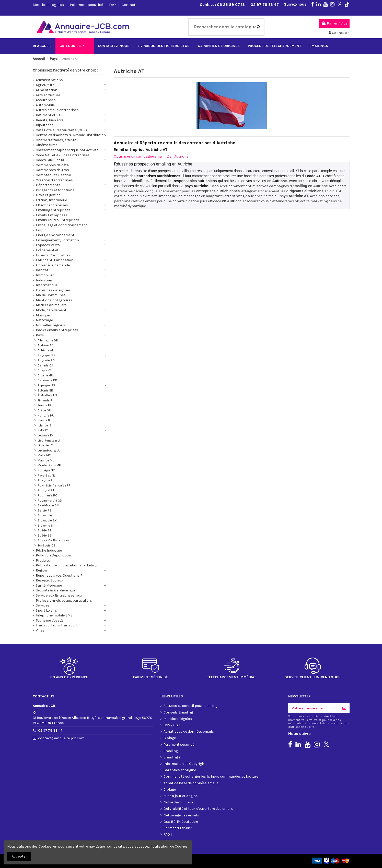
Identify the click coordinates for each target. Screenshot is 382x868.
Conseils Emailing (178, 712)
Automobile (45, 105)
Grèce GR (44, 410)
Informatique (47, 285)
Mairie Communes (51, 295)
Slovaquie (45, 515)
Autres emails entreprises (57, 110)
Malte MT (44, 455)
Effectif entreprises (52, 205)
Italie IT (43, 430)
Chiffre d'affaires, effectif (56, 140)
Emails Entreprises (52, 215)
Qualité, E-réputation (181, 822)
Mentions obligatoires (54, 300)
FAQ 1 (168, 834)
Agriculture (45, 85)
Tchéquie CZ (47, 545)
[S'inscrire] (344, 708)
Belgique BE (46, 355)
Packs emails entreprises (57, 330)
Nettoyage (44, 320)
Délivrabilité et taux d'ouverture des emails (198, 809)
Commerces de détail (53, 165)
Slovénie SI (46, 525)
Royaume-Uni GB (50, 500)
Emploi (42, 230)
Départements (48, 185)
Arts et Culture (48, 95)
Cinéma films (47, 145)
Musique (43, 315)
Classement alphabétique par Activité (67, 150)
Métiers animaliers (51, 305)
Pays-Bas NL (47, 475)
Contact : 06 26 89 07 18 (223, 5)
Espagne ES (46, 385)
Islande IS (45, 425)
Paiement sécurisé (87, 5)
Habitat (42, 270)
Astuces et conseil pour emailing (190, 706)
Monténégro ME (49, 465)
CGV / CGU (172, 725)
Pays (40, 335)
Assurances (46, 100)
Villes (40, 630)
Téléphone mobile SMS (54, 615)
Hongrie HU (46, 415)
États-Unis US (47, 395)
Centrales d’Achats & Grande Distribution (71, 135)
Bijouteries (45, 125)
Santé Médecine (49, 585)
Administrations (49, 80)
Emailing (171, 751)
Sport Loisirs (46, 610)
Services (43, 605)
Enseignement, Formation (57, 240)
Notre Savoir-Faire (178, 802)
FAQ (113, 5)
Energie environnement (55, 235)
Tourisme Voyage (50, 620)
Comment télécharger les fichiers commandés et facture (211, 776)
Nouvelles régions (50, 325)
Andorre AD (45, 345)
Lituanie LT (45, 445)
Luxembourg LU (49, 450)
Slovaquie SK (47, 520)
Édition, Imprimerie (51, 200)
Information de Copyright (185, 764)
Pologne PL (46, 480)
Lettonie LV (45, 435)
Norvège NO (46, 470)
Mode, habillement (51, 310)
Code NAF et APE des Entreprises (63, 155)
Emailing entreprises (53, 210)
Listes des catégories (53, 290)
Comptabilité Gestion (53, 175)
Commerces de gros (52, 170)
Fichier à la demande (53, 265)
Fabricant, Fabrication (55, 260)
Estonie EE (45, 390)
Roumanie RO (48, 495)
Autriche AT (45, 350)
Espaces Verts (48, 245)
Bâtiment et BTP (49, 115)
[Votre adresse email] (314, 708)
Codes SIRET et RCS (52, 160)
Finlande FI (45, 400)
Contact (129, 5)
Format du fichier (178, 828)
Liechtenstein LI (49, 440)
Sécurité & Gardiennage (55, 590)
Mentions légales (49, 5)
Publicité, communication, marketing (67, 565)
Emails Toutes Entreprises (57, 220)
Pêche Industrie (49, 550)
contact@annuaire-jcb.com (61, 738)
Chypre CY (45, 370)
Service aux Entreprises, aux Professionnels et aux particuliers (64, 598)
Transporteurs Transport (57, 625)
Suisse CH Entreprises (54, 540)
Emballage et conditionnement (61, 225)
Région (41, 570)
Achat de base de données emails (191, 783)
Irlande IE (44, 420)
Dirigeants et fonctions (55, 190)
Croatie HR (45, 375)
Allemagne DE (48, 340)
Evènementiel (47, 250)
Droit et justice (48, 195)
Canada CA (45, 365)
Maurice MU (46, 460)
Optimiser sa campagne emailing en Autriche (151, 156)
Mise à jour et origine (181, 796)
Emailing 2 (172, 757)
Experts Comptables (53, 255)
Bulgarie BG (46, 360)
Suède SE (44, 530)
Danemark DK (47, 380)
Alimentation (47, 90)
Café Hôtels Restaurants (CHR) (61, 130)
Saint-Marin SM (48, 505)
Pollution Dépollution (53, 555)
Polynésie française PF (54, 485)
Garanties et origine (180, 770)
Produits (43, 560)
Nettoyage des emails (181, 815)
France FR (45, 405)
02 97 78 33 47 (265, 5)
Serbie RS (45, 510)
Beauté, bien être (50, 120)
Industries (44, 280)
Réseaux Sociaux (49, 580)
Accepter (19, 856)
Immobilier (45, 275)
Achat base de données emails (189, 732)
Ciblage (170, 738)
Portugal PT (46, 490)
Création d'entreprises (54, 180)
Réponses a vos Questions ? (59, 575)
